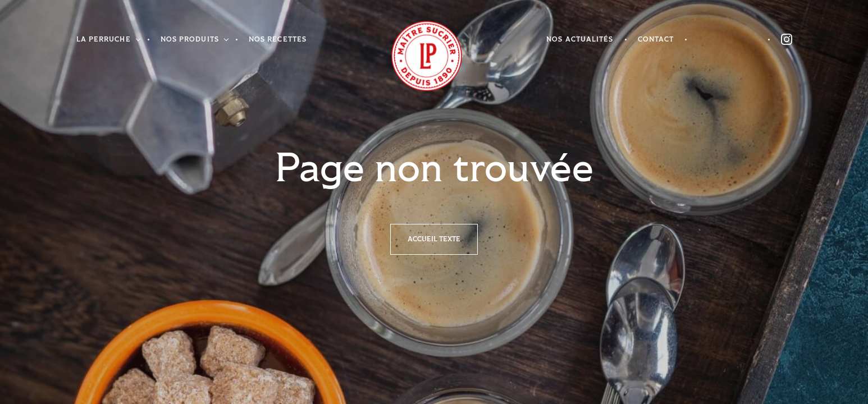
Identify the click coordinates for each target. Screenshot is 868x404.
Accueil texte (434, 239)
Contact (656, 40)
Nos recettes (278, 40)
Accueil (413, 56)
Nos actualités (580, 40)
